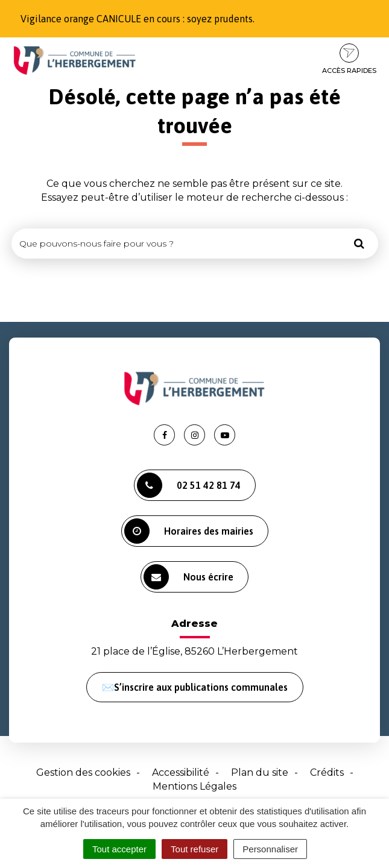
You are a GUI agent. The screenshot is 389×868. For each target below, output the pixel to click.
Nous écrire (188, 577)
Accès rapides (349, 59)
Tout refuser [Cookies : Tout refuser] (194, 849)
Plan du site (260, 772)
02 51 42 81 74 (189, 485)
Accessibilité (181, 772)
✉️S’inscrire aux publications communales (195, 687)
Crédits (327, 772)
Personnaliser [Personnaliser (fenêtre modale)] (270, 849)
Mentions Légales (194, 786)
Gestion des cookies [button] (83, 772)
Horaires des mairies (189, 531)
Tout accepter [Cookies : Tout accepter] (119, 849)
